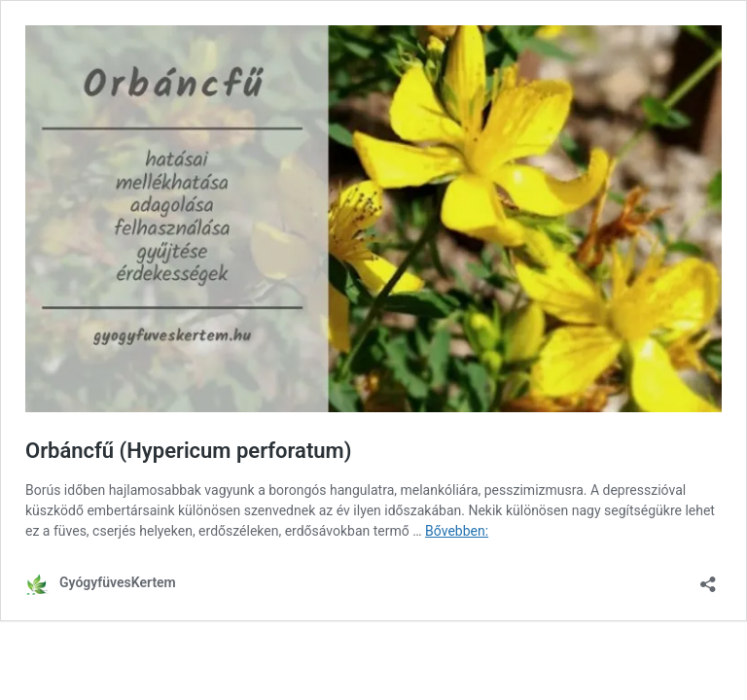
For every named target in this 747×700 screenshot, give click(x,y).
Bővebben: (457, 531)
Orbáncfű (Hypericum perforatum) (188, 451)
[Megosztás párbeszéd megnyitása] (708, 578)
